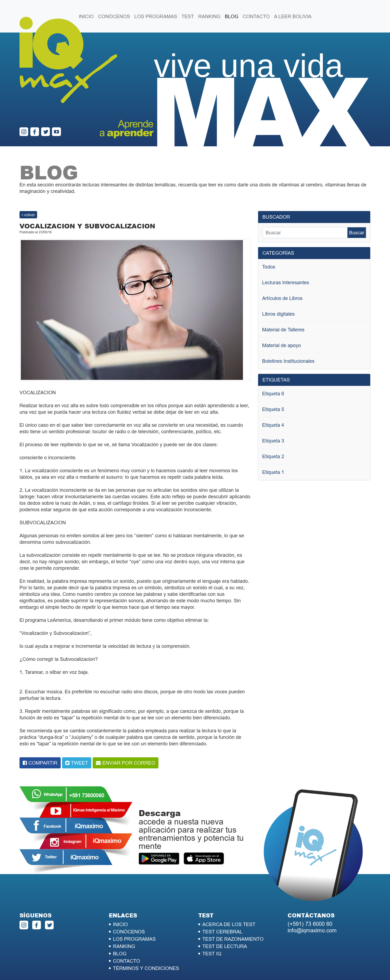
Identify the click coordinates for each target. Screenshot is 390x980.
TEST (188, 16)
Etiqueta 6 (273, 394)
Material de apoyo (282, 345)
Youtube (86, 810)
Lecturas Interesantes (286, 282)
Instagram (86, 841)
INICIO (86, 16)
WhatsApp (66, 794)
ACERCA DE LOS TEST (229, 924)
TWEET (79, 763)
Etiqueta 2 (273, 456)
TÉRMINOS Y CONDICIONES (146, 968)
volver (28, 215)
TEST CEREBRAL (222, 932)
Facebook (66, 826)
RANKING (209, 16)
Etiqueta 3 (273, 441)
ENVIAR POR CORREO (129, 763)
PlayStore (159, 859)
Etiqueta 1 (273, 472)
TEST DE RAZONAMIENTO (233, 939)
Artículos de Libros (282, 298)
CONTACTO (256, 16)
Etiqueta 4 (273, 425)
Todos (269, 267)
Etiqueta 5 (273, 409)
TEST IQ (212, 954)
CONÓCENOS (114, 16)
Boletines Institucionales (288, 361)
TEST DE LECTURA (225, 946)
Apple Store (204, 859)
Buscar (357, 233)
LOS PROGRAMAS (156, 16)
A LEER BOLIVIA (293, 16)
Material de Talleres (283, 330)
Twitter (66, 857)
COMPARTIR (43, 763)
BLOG (232, 16)
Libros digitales (278, 314)
